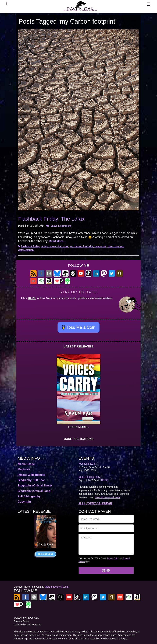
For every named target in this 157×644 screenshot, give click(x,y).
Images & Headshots (31, 475)
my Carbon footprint (81, 246)
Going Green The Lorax (55, 246)
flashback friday (30, 246)
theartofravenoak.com (57, 587)
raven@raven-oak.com (107, 497)
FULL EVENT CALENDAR (95, 503)
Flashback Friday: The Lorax (51, 219)
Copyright (24, 502)
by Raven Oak (31, 618)
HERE (32, 298)
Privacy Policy (113, 558)
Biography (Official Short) (35, 485)
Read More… (58, 241)
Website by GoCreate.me (28, 625)
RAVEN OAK (80, 10)
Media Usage (26, 464)
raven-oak (100, 246)
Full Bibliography (29, 496)
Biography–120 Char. (32, 480)
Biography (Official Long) (34, 491)
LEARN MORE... (79, 427)
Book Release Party (89, 477)
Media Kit (24, 469)
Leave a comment (61, 226)
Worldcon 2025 (87, 464)
